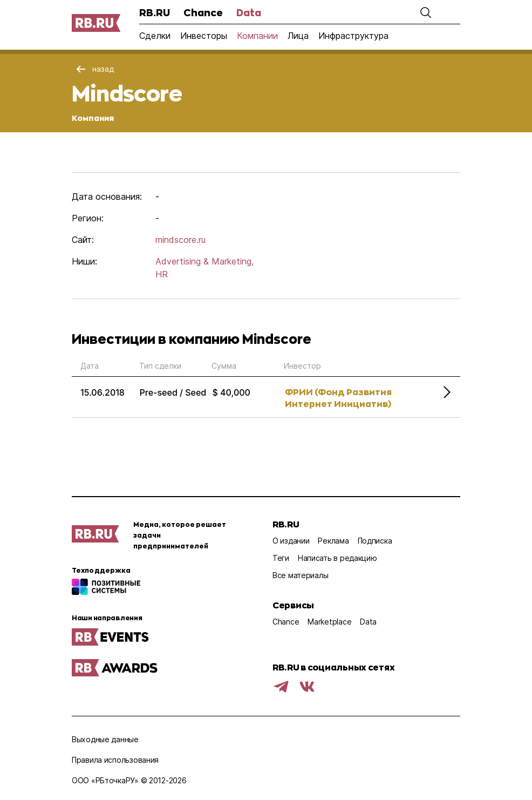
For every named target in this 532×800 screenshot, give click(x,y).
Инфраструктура (353, 36)
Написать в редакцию (337, 558)
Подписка (375, 541)
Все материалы (300, 575)
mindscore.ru (180, 240)
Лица (298, 36)
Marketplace (329, 622)
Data (249, 12)
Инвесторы (204, 36)
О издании (291, 541)
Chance (203, 12)
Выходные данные (105, 739)
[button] (426, 12)
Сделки (155, 36)
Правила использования (115, 760)
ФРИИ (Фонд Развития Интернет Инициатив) (338, 398)
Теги (281, 558)
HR (162, 274)
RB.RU (155, 12)
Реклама (333, 541)
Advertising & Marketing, (204, 261)
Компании (257, 36)
